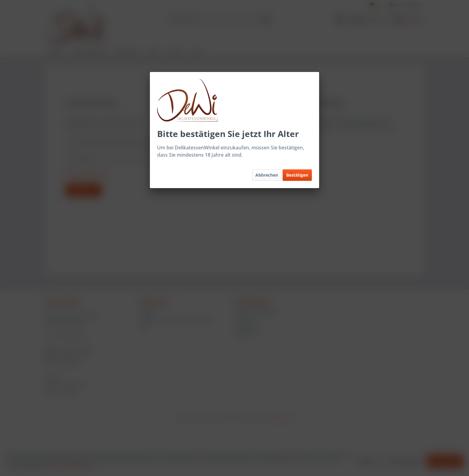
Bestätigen (297, 175)
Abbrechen (267, 175)
